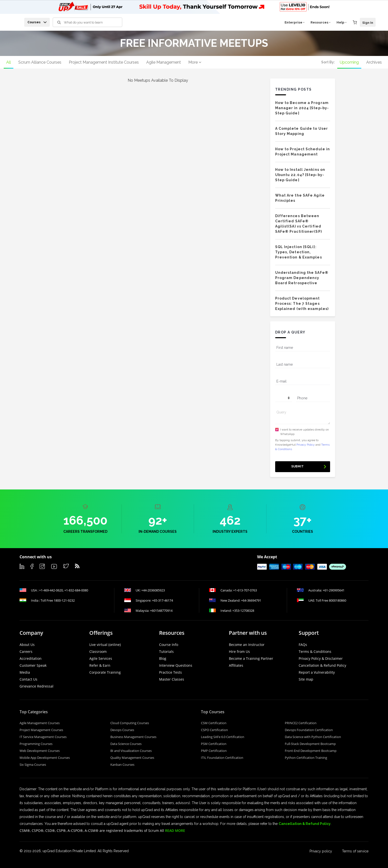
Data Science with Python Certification (313, 737)
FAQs (303, 645)
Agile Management (164, 62)
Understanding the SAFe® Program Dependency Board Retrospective (302, 278)
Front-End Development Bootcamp (311, 751)
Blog (163, 658)
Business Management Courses (133, 737)
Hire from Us (239, 651)
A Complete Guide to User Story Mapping (302, 131)
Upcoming (349, 62)
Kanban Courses (122, 765)
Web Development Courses (40, 751)
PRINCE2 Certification (301, 723)
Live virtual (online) (105, 645)
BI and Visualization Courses (131, 751)
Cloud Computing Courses (130, 723)
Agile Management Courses (40, 723)
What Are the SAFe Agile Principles (300, 198)
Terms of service (355, 851)
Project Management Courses (41, 730)
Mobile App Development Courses (45, 758)
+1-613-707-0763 (245, 590)
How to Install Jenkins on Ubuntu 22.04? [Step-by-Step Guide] (300, 175)
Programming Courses (36, 744)
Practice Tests (170, 672)
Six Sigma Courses (33, 765)
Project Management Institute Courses (104, 62)
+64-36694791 (251, 600)
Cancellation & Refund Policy (322, 665)
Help (342, 22)
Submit (297, 466)
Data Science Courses (126, 744)
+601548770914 (161, 611)
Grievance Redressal (36, 686)
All (9, 62)
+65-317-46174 (162, 600)
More (195, 62)
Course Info (169, 645)
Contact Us (28, 679)
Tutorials (166, 651)
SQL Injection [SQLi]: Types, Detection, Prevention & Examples (299, 252)
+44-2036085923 (153, 590)
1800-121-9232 (64, 600)
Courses (37, 22)
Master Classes (172, 679)
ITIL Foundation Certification (222, 758)
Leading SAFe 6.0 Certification (223, 737)
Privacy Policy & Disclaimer (321, 658)
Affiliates (236, 665)
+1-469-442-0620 (51, 590)
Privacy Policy (306, 445)
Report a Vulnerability (317, 672)
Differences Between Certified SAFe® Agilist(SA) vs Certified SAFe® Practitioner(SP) (299, 224)
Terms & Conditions (315, 651)
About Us (27, 645)
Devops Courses (122, 730)
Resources (321, 22)
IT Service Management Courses (43, 737)
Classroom (98, 651)
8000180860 (338, 600)
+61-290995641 (334, 590)
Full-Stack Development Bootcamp (310, 744)
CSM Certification (214, 723)
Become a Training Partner (251, 658)
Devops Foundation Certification (309, 730)
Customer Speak (33, 665)
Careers (26, 651)
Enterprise (295, 22)
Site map (306, 679)
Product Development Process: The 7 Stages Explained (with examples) (302, 304)
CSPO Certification (214, 730)
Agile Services (101, 658)
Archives (374, 62)
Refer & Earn (100, 665)
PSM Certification (214, 744)
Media (25, 672)
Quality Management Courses (132, 758)
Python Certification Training (306, 758)
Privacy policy (321, 851)
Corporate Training (105, 672)
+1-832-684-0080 (76, 590)
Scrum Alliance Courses (40, 62)
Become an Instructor (247, 645)
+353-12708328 (243, 611)
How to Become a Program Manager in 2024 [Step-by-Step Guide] (302, 108)
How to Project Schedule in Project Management (303, 152)
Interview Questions (176, 665)
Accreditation (31, 658)
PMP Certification (214, 751)
